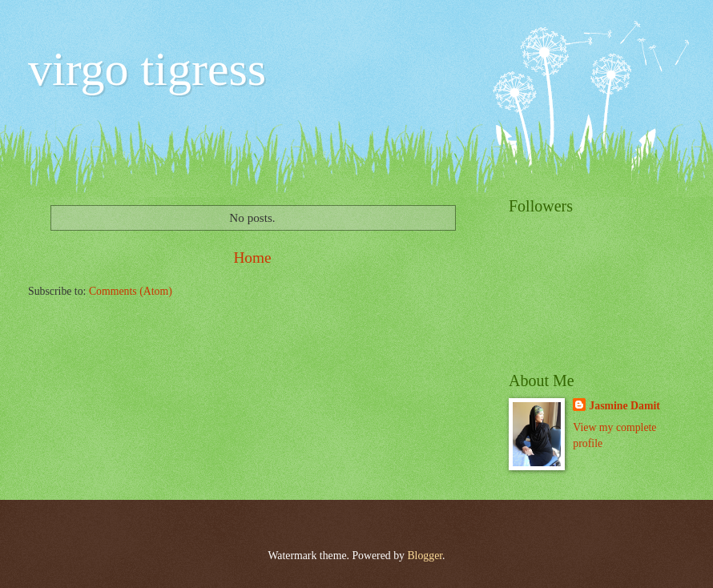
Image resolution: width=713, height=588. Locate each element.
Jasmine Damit (624, 406)
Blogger (425, 556)
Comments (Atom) (131, 291)
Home (252, 258)
